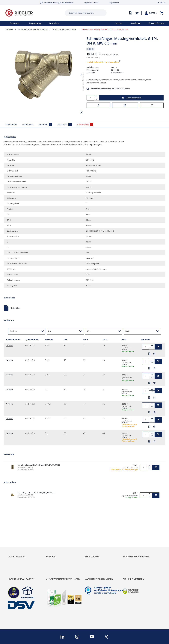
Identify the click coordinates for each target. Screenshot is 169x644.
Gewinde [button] (13, 331)
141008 (9, 433)
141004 (9, 375)
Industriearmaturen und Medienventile (33, 29)
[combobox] (84, 13)
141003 (9, 360)
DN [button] (50, 331)
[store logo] (32, 13)
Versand (115, 55)
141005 (9, 389)
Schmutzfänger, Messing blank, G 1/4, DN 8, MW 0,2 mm (36, 493)
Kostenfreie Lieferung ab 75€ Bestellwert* (110, 89)
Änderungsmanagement (57, 549)
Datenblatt (15, 308)
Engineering (35, 23)
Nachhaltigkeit (14, 541)
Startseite (9, 29)
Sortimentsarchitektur (18, 549)
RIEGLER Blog (14, 537)
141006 (9, 404)
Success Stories (156, 23)
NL (165, 3)
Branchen (54, 23)
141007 (9, 419)
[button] (153, 13)
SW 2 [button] (127, 331)
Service (119, 23)
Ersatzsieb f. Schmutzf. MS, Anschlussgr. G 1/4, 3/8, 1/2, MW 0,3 (39, 465)
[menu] (54, 23)
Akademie (136, 23)
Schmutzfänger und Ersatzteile (65, 29)
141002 (9, 345)
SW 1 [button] (89, 331)
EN (161, 3)
